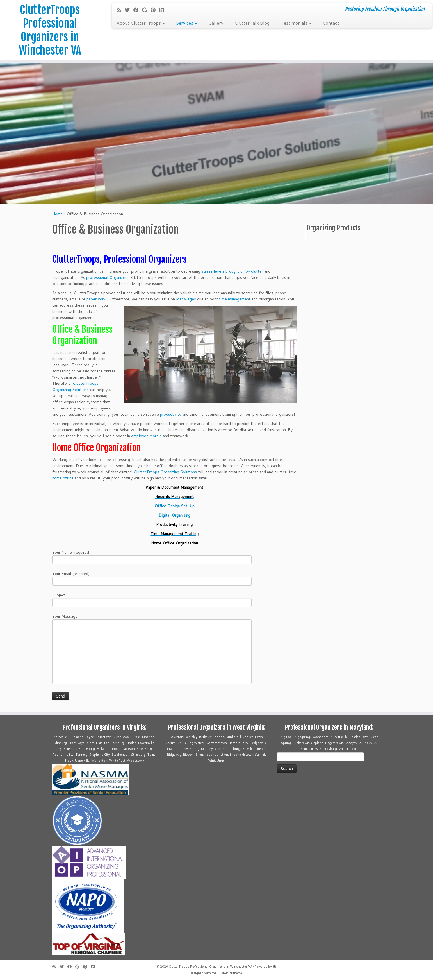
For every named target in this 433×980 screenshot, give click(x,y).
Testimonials (296, 23)
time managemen (234, 299)
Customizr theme (230, 973)
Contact (331, 23)
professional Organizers (107, 277)
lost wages (186, 299)
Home (57, 214)
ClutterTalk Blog (252, 23)
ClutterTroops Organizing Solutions (165, 472)
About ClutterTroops (141, 23)
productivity (171, 414)
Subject (152, 599)
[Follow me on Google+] (146, 10)
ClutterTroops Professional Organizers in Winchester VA (50, 30)
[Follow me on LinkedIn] (163, 10)
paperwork (95, 299)
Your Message (152, 635)
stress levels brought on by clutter (232, 271)
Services (187, 23)
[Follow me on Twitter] (129, 10)
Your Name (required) (152, 557)
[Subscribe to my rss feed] (121, 10)
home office (63, 478)
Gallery (216, 23)
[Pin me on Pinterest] (155, 10)
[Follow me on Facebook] (138, 10)
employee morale (146, 436)
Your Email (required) (152, 578)
